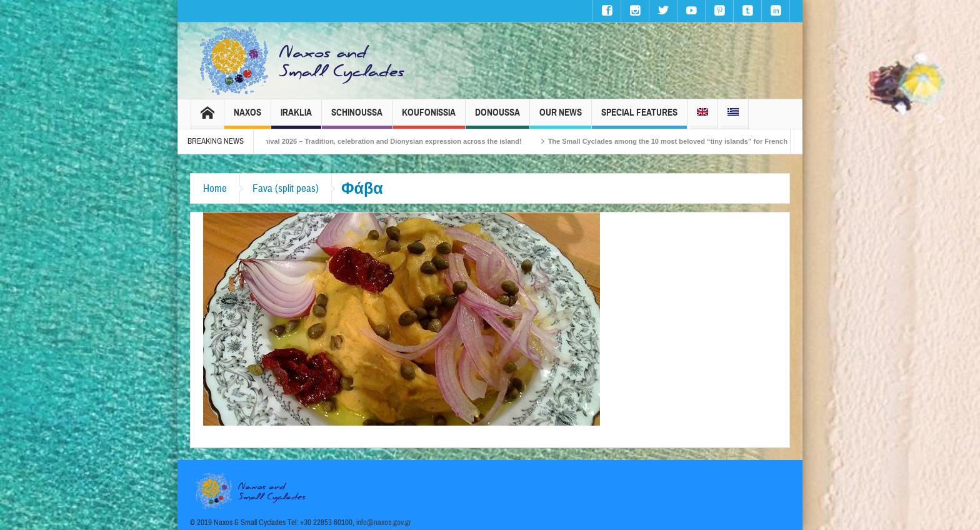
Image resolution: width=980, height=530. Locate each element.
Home (215, 188)
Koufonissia (429, 118)
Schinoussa (357, 118)
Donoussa (497, 118)
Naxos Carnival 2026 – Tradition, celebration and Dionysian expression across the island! (389, 141)
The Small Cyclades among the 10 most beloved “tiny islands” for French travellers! (698, 141)
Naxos (247, 118)
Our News (561, 118)
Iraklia (296, 118)
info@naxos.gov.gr (384, 522)
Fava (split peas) (286, 188)
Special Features (639, 118)
